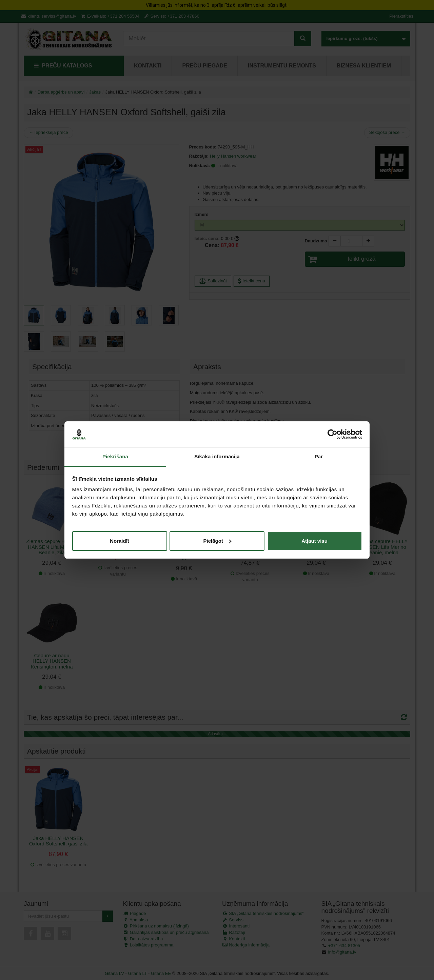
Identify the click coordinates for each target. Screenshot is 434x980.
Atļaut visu (314, 541)
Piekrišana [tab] (115, 456)
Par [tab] (319, 456)
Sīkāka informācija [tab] (217, 456)
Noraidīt (120, 541)
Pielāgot (217, 541)
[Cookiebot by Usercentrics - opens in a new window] (332, 434)
